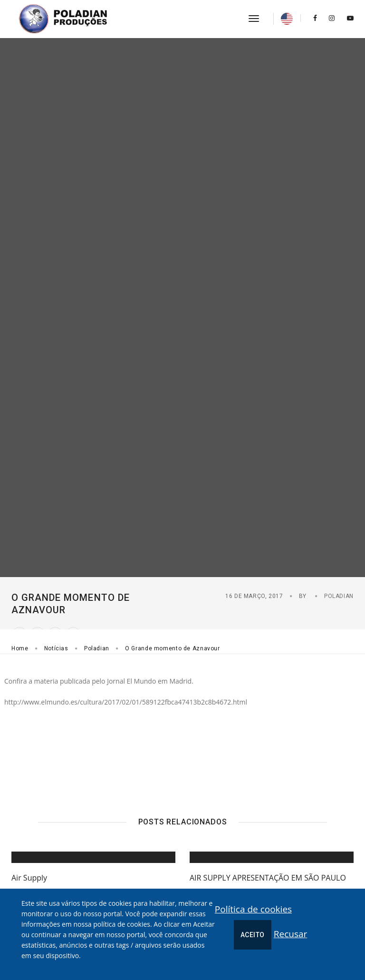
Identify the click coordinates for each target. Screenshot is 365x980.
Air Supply (29, 878)
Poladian (339, 596)
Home (20, 648)
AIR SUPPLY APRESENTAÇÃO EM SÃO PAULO (268, 878)
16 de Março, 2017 (254, 596)
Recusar (291, 934)
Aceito (253, 935)
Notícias (56, 648)
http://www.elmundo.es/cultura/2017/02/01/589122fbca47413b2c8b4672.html (126, 702)
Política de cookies (253, 909)
